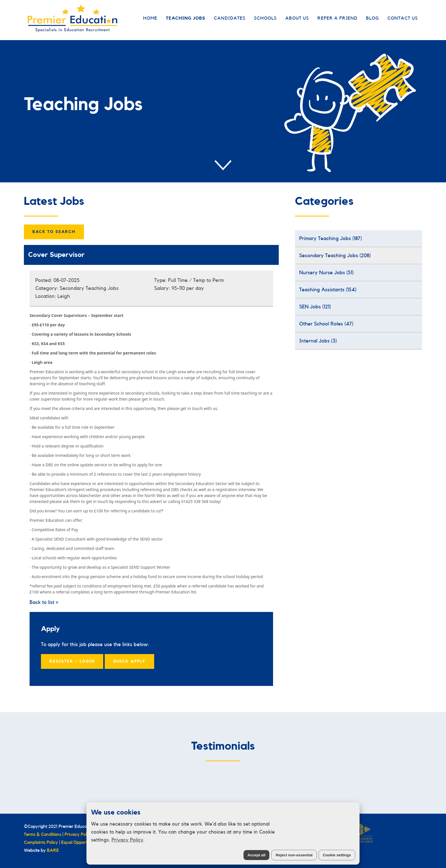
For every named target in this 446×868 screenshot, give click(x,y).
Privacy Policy (127, 840)
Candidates (230, 18)
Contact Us (403, 18)
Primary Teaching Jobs (331, 238)
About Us (297, 18)
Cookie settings (337, 855)
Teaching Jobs (186, 18)
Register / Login (72, 661)
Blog (372, 18)
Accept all (256, 855)
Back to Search (54, 232)
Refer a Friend (337, 18)
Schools (265, 18)
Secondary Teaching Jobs (335, 255)
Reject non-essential (294, 855)
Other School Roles (326, 324)
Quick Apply (129, 661)
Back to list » (44, 602)
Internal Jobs (318, 341)
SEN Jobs (315, 307)
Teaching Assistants (328, 290)
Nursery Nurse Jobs (326, 273)
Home (150, 18)
